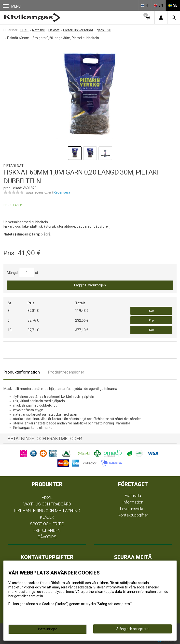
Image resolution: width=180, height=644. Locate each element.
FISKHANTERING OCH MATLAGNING (47, 511)
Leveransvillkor (133, 509)
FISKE (47, 497)
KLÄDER (47, 517)
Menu (12, 6)
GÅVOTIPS (47, 537)
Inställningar (48, 629)
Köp (151, 311)
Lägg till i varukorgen (90, 285)
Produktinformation (22, 372)
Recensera (62, 192)
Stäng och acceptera (132, 629)
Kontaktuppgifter (133, 515)
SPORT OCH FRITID (47, 524)
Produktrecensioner (66, 372)
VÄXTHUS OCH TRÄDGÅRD (47, 504)
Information (133, 502)
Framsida (133, 495)
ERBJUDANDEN (47, 530)
